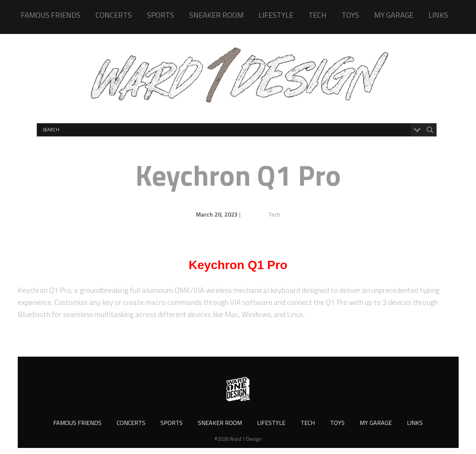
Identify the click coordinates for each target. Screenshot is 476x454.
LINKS (438, 15)
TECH (317, 15)
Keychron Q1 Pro (238, 175)
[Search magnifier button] (430, 130)
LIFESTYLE (276, 15)
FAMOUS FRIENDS (51, 15)
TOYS (350, 15)
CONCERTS (114, 15)
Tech (274, 214)
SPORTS (160, 15)
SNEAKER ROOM (216, 15)
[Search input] (226, 130)
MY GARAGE (394, 15)
